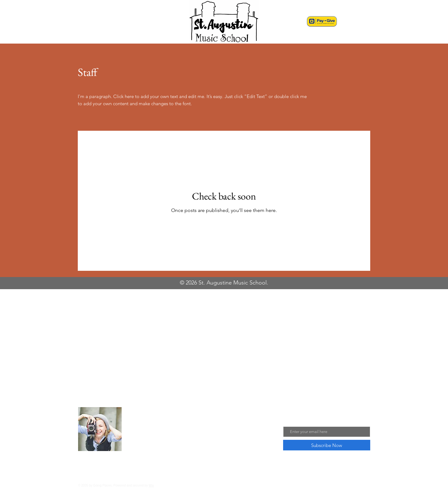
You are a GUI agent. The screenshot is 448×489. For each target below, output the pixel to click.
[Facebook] (286, 485)
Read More (142, 453)
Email (289, 421)
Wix (151, 485)
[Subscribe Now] (327, 445)
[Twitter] (312, 485)
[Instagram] (295, 485)
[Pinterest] (303, 485)
